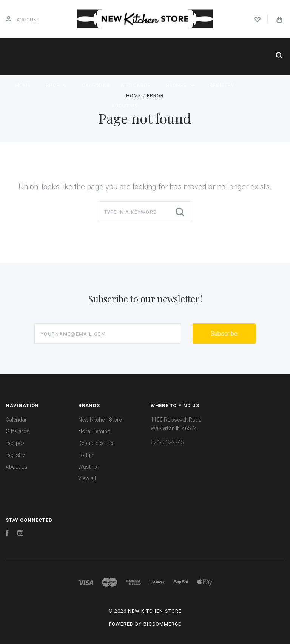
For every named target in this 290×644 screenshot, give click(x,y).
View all (87, 478)
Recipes (180, 85)
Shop (56, 85)
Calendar (96, 85)
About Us (125, 106)
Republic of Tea (96, 443)
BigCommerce (162, 624)
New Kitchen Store (100, 420)
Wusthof (89, 467)
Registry (222, 85)
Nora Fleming (94, 431)
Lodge (86, 455)
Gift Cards (136, 85)
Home (23, 85)
